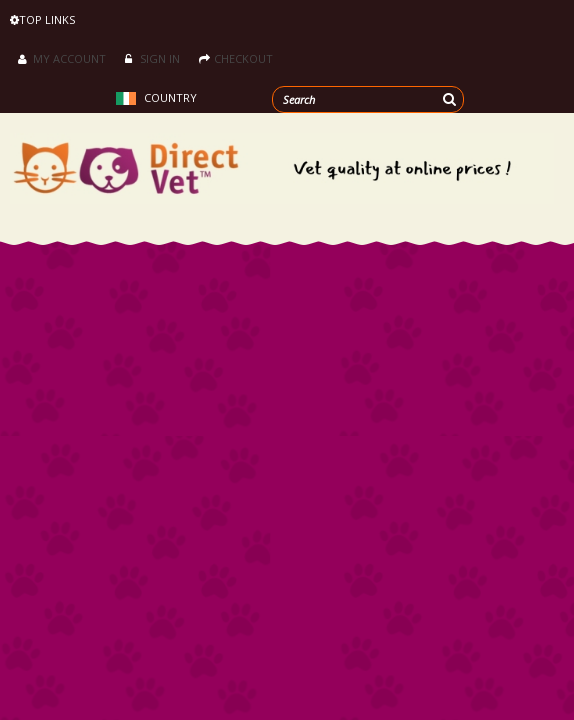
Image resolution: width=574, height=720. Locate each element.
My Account (62, 58)
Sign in (152, 58)
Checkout (236, 58)
